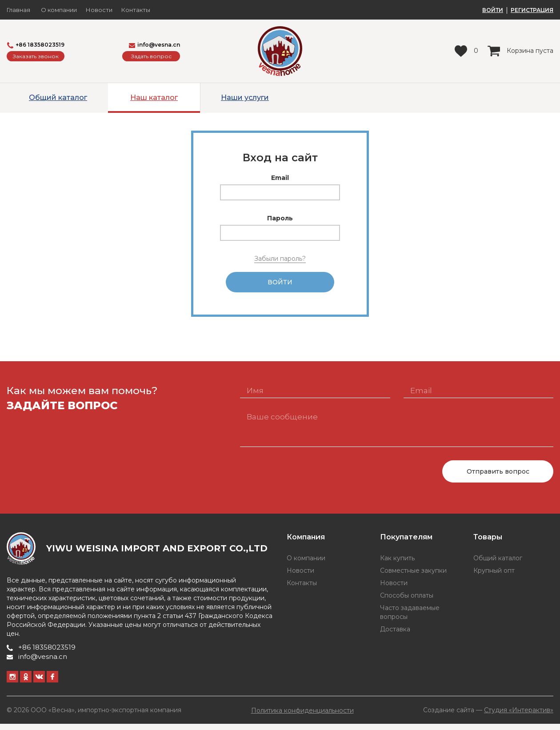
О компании (59, 10)
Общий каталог (58, 98)
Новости (99, 10)
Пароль (280, 218)
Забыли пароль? (280, 259)
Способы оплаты (407, 602)
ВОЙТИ (493, 10)
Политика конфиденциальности (302, 717)
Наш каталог (154, 98)
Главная (18, 10)
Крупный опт (494, 577)
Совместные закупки (413, 577)
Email (280, 178)
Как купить (397, 564)
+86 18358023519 (36, 45)
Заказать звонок (36, 56)
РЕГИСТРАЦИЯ (532, 10)
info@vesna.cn (154, 45)
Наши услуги (245, 98)
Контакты (136, 10)
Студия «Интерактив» (519, 716)
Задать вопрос (151, 56)
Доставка (395, 635)
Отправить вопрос (498, 478)
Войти (280, 285)
